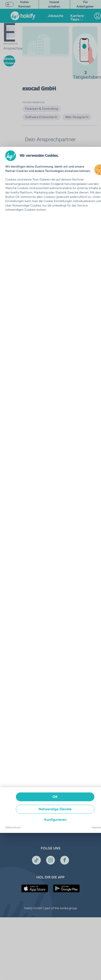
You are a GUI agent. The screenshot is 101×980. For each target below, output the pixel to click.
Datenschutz (13, 827)
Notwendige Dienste (55, 809)
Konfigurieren (55, 820)
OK (55, 797)
